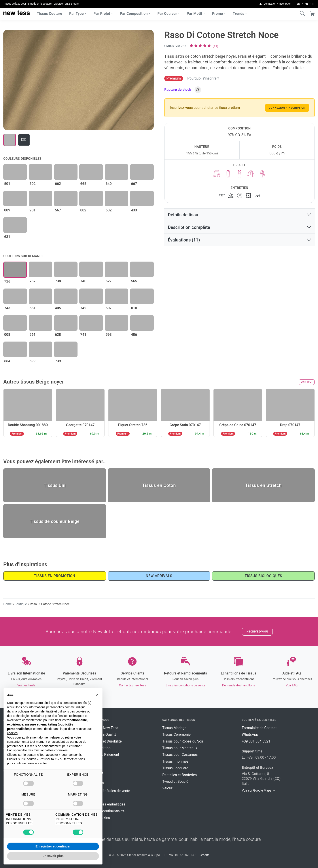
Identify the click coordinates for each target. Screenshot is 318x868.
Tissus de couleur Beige (55, 521)
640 (109, 184)
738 (58, 281)
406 (134, 335)
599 (33, 361)
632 (109, 210)
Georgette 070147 (80, 425)
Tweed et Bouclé (175, 782)
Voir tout (307, 382)
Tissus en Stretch (263, 485)
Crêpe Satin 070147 (185, 425)
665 (83, 184)
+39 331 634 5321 (256, 741)
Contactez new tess (132, 685)
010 (134, 308)
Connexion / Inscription (287, 108)
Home (8, 604)
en (298, 4)
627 (109, 281)
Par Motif (195, 13)
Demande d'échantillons (239, 685)
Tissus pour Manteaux (180, 748)
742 (83, 308)
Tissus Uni (55, 485)
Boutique (21, 604)
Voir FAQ (292, 685)
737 (33, 281)
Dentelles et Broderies (180, 775)
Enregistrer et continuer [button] (53, 846)
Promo (218, 13)
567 (58, 210)
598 (109, 335)
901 (33, 210)
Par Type (76, 13)
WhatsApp (250, 734)
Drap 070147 (290, 425)
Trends (238, 13)
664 (7, 361)
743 (7, 308)
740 (83, 281)
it (314, 4)
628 (58, 335)
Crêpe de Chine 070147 (238, 425)
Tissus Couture (49, 13)
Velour (167, 788)
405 (58, 308)
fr (306, 4)
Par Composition (134, 13)
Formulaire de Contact (259, 728)
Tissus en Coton (159, 485)
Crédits (205, 855)
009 (7, 210)
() (215, 46)
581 (33, 308)
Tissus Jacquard (175, 768)
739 (58, 361)
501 (7, 184)
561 (33, 335)
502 (33, 184)
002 (83, 210)
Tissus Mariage (174, 728)
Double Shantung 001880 (28, 425)
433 (134, 210)
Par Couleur (167, 13)
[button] (239, 215)
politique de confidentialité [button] (36, 711)
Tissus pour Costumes (180, 755)
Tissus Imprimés (175, 761)
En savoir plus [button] (53, 856)
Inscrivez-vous (257, 632)
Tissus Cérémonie (176, 734)
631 (7, 237)
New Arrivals (159, 576)
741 (83, 335)
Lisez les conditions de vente (186, 685)
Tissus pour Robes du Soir (183, 741)
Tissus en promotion (55, 576)
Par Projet (102, 13)
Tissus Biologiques (263, 576)
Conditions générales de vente (106, 791)
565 (134, 281)
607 (109, 308)
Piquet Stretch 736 (133, 425)
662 (58, 184)
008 (7, 335)
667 (134, 184)
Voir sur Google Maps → (258, 790)
